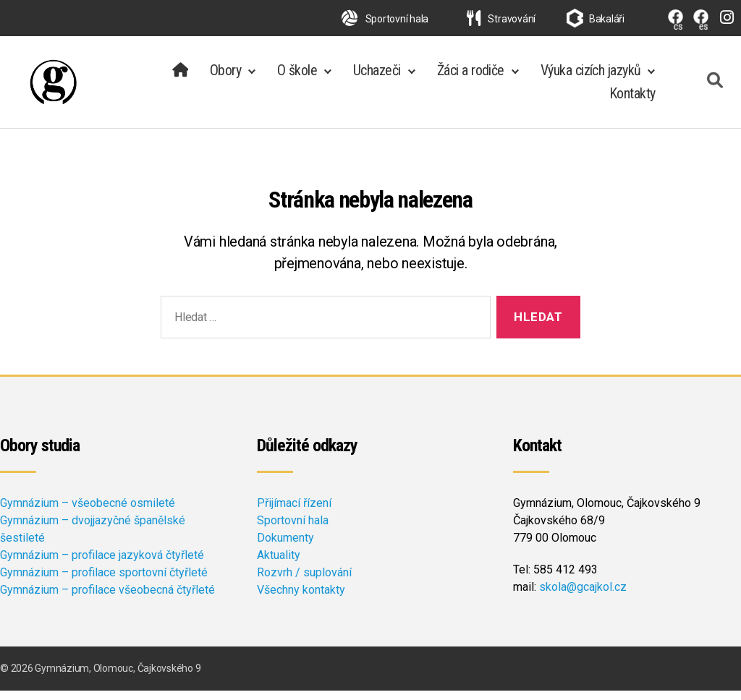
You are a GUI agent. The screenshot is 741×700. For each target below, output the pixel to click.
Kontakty (632, 98)
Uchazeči (377, 75)
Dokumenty (285, 547)
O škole (297, 75)
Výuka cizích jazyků (590, 75)
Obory (225, 75)
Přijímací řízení (294, 512)
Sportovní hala (385, 19)
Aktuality (279, 564)
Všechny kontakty (301, 599)
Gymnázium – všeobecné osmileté (88, 512)
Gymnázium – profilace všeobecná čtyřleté (107, 599)
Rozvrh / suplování (304, 582)
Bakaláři (607, 19)
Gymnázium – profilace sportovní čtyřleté (104, 582)
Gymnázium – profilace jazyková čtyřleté (102, 564)
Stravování (501, 19)
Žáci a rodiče (471, 75)
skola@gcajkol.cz (583, 596)
